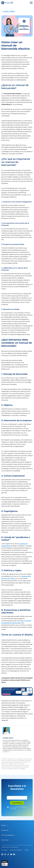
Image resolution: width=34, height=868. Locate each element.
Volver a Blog (9, 11)
